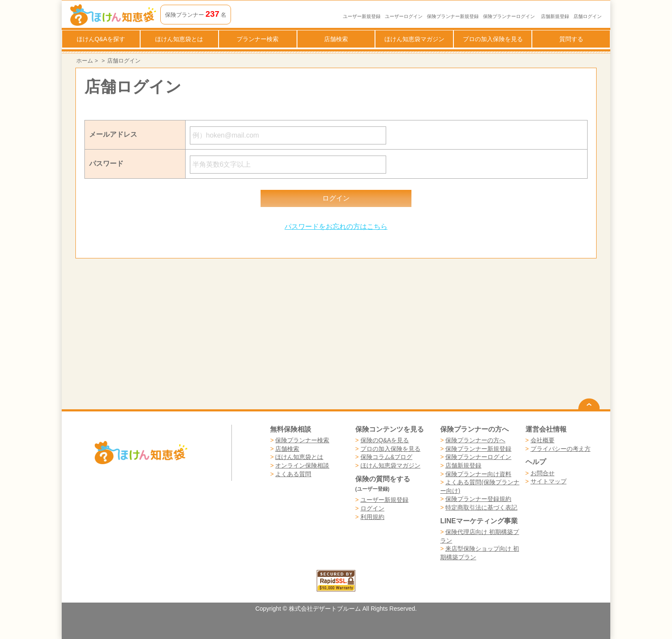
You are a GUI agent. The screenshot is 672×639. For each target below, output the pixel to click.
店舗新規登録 (555, 16)
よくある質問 (293, 474)
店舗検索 (336, 39)
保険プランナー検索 (302, 440)
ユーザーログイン (404, 16)
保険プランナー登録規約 (478, 499)
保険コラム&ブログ (386, 457)
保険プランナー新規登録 (453, 16)
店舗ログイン (588, 16)
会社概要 (543, 440)
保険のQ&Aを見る (385, 440)
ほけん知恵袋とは (179, 39)
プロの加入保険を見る (493, 39)
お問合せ (543, 473)
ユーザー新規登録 (362, 16)
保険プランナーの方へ (475, 440)
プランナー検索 (258, 39)
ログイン (372, 508)
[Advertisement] (206, 334)
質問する (571, 39)
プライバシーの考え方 (561, 449)
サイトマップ (549, 481)
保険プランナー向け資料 (478, 474)
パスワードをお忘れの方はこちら (336, 226)
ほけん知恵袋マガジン (414, 39)
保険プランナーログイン (509, 16)
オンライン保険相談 (302, 465)
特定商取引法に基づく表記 (481, 507)
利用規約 (372, 517)
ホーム (85, 61)
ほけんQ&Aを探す (101, 39)
